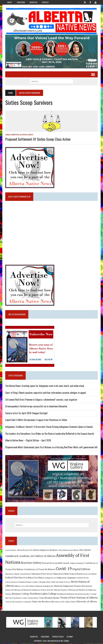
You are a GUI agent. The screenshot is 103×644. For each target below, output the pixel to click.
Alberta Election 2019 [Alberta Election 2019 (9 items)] (25, 550)
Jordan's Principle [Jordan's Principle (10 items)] (39, 582)
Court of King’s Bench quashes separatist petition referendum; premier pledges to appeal (45, 393)
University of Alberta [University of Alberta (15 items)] (86, 602)
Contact (45, 2)
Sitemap (70, 637)
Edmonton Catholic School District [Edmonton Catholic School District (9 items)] (18, 574)
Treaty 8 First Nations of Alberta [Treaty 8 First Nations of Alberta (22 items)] (79, 598)
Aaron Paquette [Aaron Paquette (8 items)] (11, 550)
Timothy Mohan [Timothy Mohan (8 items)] (33, 598)
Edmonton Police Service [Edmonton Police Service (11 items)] (42, 574)
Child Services (12, 135)
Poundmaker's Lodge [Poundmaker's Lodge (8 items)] (19, 598)
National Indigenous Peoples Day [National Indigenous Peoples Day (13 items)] (70, 586)
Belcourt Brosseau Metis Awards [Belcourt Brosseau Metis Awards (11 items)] (56, 563)
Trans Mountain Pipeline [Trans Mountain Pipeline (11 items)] (49, 598)
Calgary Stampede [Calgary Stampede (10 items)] (77, 563)
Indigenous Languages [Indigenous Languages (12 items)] (66, 578)
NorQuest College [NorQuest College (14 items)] (20, 594)
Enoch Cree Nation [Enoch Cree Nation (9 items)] (89, 574)
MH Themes (65, 641)
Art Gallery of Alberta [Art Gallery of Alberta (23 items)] (43, 556)
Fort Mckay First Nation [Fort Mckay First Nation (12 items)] (34, 578)
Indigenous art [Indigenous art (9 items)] (50, 578)
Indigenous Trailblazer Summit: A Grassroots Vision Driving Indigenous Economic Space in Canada (49, 427)
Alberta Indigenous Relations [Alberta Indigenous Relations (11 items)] (45, 550)
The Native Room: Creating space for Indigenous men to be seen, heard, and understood (44, 386)
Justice (23, 135)
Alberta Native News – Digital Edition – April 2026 (28, 440)
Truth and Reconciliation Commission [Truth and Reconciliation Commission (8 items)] (18, 602)
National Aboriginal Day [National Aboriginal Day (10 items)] (44, 586)
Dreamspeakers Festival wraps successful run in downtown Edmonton (36, 406)
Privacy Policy (58, 637)
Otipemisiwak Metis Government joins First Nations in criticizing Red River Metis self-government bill (51, 447)
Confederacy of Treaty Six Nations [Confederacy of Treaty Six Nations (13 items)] (39, 570)
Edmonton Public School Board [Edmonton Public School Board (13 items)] (67, 574)
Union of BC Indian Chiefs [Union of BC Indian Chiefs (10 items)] (65, 602)
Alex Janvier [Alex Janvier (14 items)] (85, 550)
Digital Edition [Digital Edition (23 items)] (81, 569)
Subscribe (21, 2)
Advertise (33, 2)
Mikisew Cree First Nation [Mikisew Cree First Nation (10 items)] (25, 586)
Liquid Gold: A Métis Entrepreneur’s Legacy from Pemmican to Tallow (36, 420)
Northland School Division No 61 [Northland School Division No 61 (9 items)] (78, 594)
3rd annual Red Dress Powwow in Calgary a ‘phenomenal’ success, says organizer (41, 400)
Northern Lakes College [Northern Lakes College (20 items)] (43, 594)
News (30, 135)
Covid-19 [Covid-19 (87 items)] (64, 569)
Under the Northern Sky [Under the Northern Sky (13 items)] (43, 602)
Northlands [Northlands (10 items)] (61, 594)
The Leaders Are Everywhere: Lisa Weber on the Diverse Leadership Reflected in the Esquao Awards (50, 434)
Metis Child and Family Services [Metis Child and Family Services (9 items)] (58, 582)
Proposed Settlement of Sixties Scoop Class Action (38, 139)
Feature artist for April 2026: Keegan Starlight (26, 413)
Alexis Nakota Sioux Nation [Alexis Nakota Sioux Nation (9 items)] (68, 550)
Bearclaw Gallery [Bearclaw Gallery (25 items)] (31, 563)
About (10, 2)
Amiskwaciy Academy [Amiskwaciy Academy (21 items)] (17, 556)
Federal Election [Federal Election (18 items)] (14, 578)
